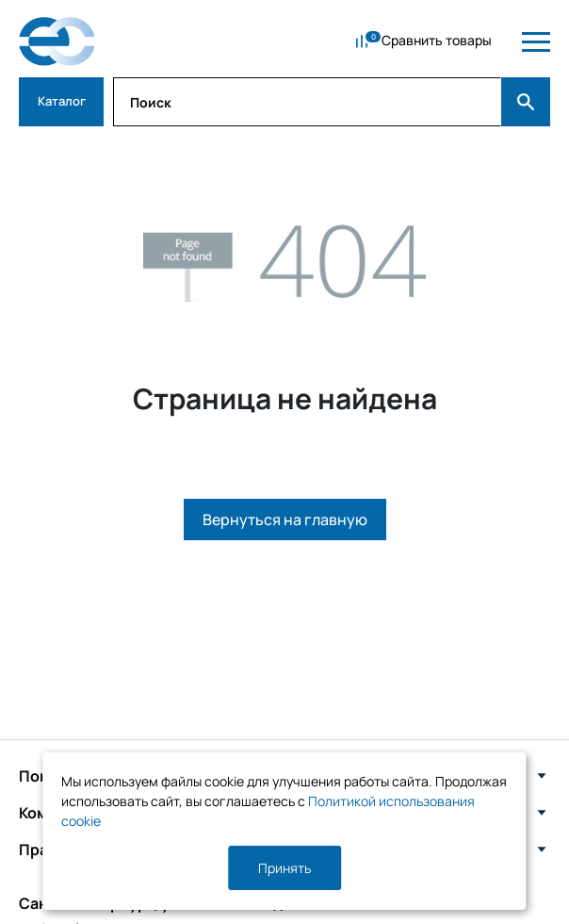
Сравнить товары (437, 40)
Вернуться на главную (285, 520)
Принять (284, 868)
